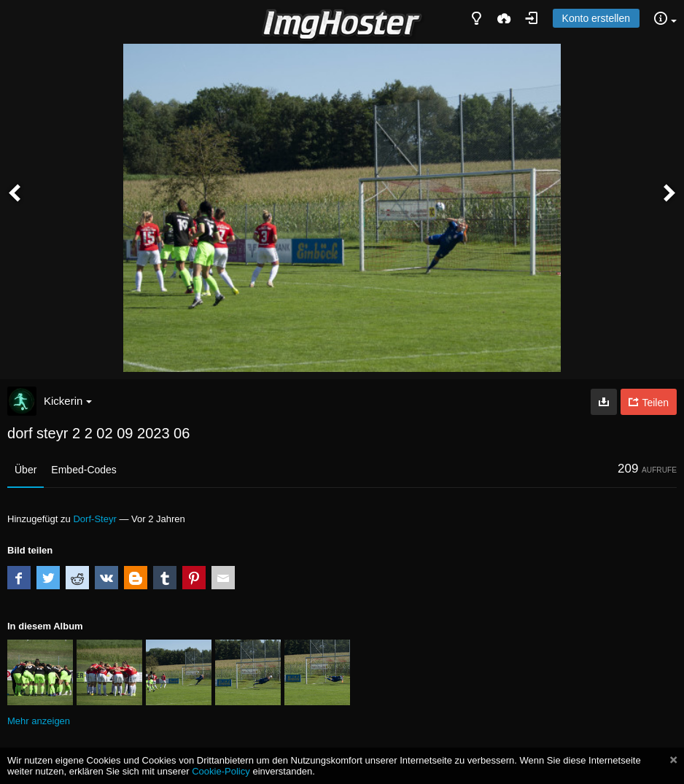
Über (26, 470)
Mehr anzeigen (39, 721)
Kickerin (68, 401)
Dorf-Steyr (94, 519)
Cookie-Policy (221, 771)
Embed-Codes (84, 470)
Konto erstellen (596, 18)
